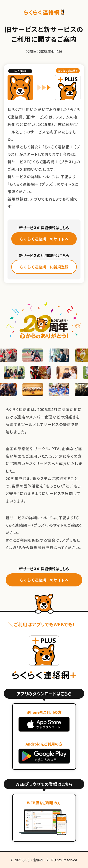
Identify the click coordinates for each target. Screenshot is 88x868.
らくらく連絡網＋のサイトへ (44, 239)
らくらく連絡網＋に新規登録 (44, 267)
